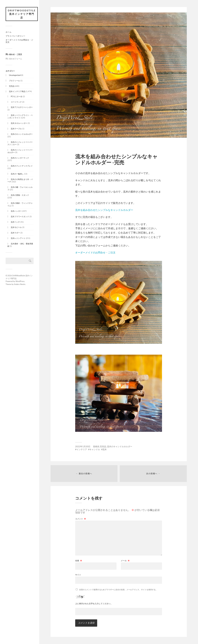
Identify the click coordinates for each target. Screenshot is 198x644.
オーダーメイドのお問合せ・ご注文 (19, 41)
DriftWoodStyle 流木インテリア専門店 (22, 14)
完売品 (12, 86)
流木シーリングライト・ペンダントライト (20, 117)
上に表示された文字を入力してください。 (94, 604)
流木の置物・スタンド (20, 195)
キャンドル (95, 449)
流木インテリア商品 (17, 92)
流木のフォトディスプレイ (22, 166)
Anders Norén (20, 284)
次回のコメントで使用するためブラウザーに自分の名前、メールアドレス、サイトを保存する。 (118, 590)
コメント (81, 519)
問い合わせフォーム (14, 59)
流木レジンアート (18, 238)
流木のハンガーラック (20, 158)
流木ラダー (15, 233)
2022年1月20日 (83, 446)
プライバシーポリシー (15, 36)
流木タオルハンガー (19, 123)
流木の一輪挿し (17, 174)
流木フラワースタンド (20, 216)
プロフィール (14, 81)
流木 (105, 449)
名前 (79, 561)
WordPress (20, 281)
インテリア (82, 449)
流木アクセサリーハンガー (22, 107)
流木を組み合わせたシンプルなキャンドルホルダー (104, 210)
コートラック (16, 102)
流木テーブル (16, 129)
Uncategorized (15, 75)
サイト (78, 575)
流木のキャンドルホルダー (22, 134)
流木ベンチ (15, 222)
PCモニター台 (17, 96)
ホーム (9, 32)
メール (125, 561)
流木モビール (16, 227)
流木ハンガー (16, 211)
